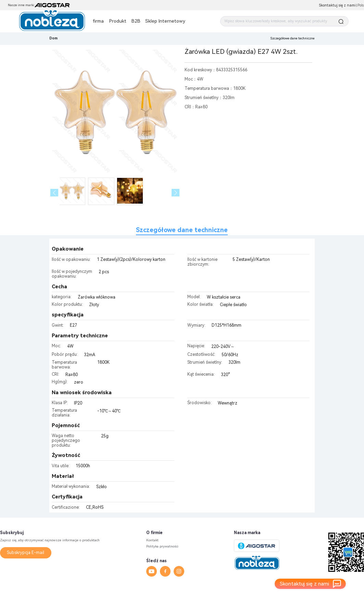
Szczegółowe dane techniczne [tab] (182, 230)
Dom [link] (53, 38)
